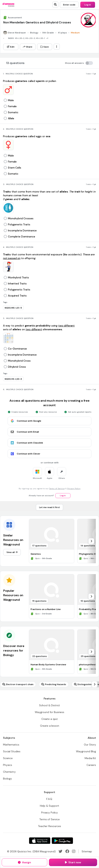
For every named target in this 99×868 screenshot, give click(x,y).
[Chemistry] (9, 772)
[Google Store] (62, 841)
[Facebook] (67, 851)
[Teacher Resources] (49, 826)
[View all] (12, 552)
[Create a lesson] (50, 726)
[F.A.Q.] (49, 799)
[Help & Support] (49, 806)
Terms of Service (57, 489)
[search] (55, 5)
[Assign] (24, 862)
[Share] (28, 47)
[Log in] (88, 5)
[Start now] (73, 862)
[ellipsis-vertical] (57, 47)
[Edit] (11, 47)
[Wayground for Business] (49, 712)
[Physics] (8, 765)
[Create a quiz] (49, 719)
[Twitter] (60, 851)
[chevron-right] (91, 541)
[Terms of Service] (49, 819)
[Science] (8, 758)
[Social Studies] (12, 751)
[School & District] (50, 705)
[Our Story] (90, 745)
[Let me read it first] (49, 507)
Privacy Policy (74, 489)
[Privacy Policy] (49, 813)
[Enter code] (69, 5)
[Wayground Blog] (86, 751)
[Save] (45, 47)
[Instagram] (74, 851)
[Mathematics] (11, 745)
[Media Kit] (90, 758)
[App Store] (40, 841)
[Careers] (91, 765)
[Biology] (7, 779)
